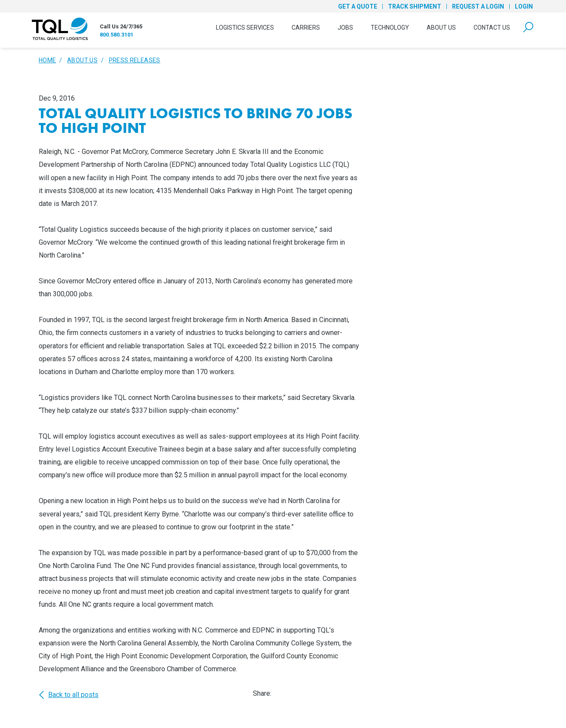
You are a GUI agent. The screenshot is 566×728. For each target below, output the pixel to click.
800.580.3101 (117, 35)
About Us (441, 28)
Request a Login (478, 6)
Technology (390, 28)
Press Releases (135, 60)
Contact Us (492, 28)
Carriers (306, 28)
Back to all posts (69, 695)
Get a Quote (358, 6)
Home (47, 60)
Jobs (345, 28)
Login (524, 6)
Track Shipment (415, 6)
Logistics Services (245, 28)
